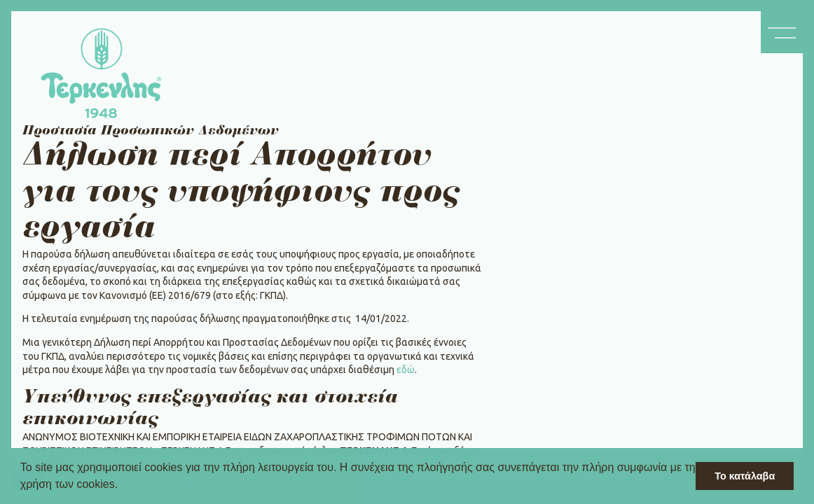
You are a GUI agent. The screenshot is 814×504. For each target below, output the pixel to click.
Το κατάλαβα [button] (745, 476)
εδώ (406, 370)
